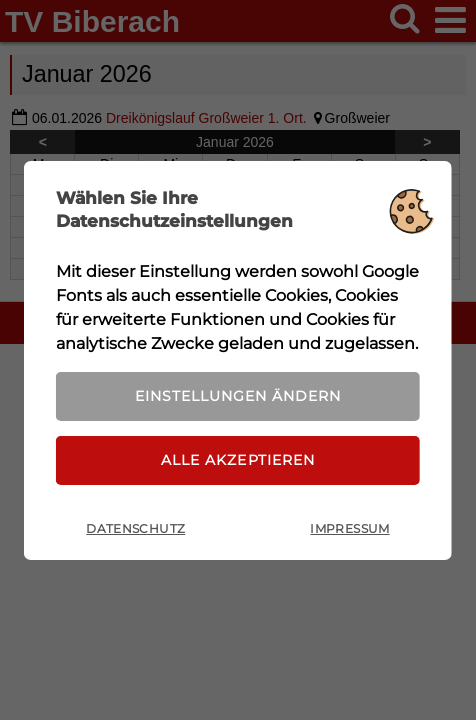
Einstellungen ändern (238, 396)
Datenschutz (135, 528)
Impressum (349, 528)
